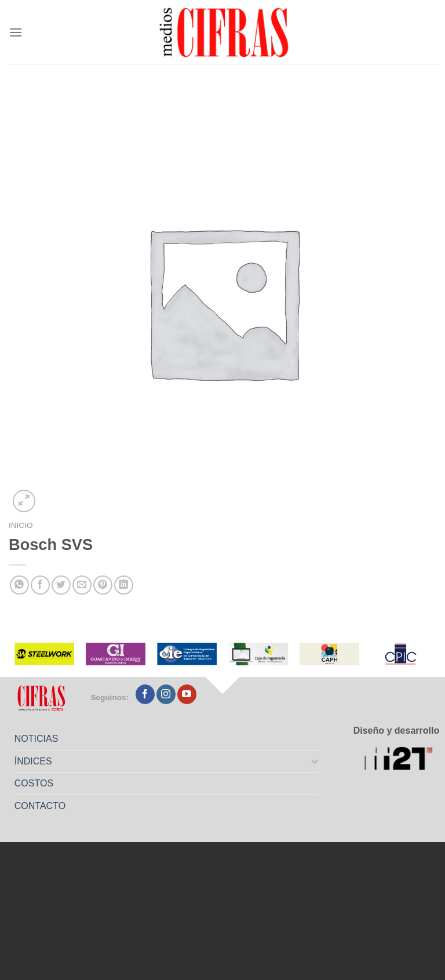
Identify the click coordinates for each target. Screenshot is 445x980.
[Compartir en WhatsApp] (19, 585)
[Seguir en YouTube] (187, 694)
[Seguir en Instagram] (166, 694)
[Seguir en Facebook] (145, 694)
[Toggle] (315, 761)
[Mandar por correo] (82, 585)
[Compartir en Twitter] (61, 585)
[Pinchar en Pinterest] (103, 585)
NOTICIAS (37, 739)
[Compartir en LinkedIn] (124, 585)
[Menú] (16, 32)
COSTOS (34, 783)
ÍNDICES (33, 761)
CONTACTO (40, 806)
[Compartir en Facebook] (40, 585)
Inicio (21, 525)
